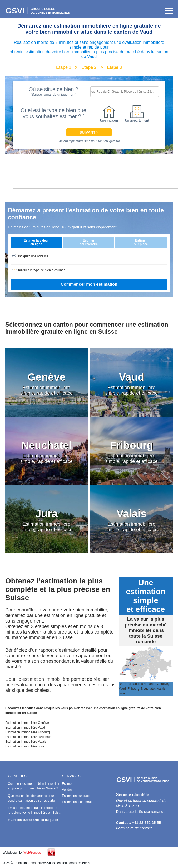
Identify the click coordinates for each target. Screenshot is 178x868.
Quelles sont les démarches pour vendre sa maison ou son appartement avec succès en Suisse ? (35, 801)
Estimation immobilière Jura (25, 746)
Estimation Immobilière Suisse (38, 11)
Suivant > (89, 132)
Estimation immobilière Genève (27, 723)
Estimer (67, 784)
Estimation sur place (76, 796)
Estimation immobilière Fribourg (28, 732)
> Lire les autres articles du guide (33, 820)
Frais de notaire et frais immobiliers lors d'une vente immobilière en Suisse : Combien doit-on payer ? (35, 813)
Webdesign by (22, 853)
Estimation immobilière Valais (26, 742)
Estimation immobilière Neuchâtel (29, 737)
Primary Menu (167, 11)
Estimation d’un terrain (78, 802)
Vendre (67, 790)
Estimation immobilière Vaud (25, 728)
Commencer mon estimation (89, 284)
